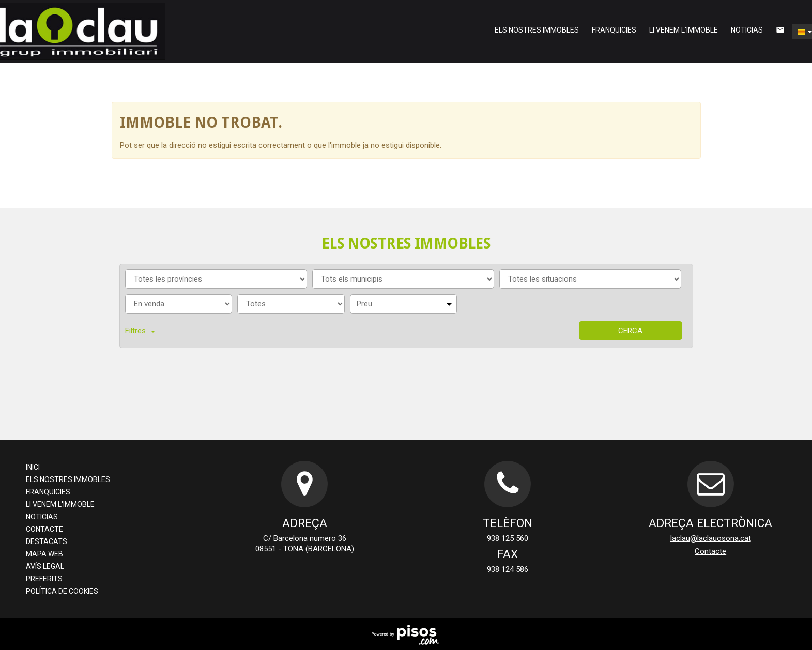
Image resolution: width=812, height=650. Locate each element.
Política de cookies (62, 591)
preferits (44, 579)
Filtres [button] (140, 331)
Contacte (44, 529)
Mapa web (44, 554)
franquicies (614, 30)
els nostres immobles (537, 30)
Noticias (747, 30)
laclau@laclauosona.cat (711, 538)
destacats (47, 541)
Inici (33, 467)
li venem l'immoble (684, 30)
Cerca (630, 331)
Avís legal (45, 566)
